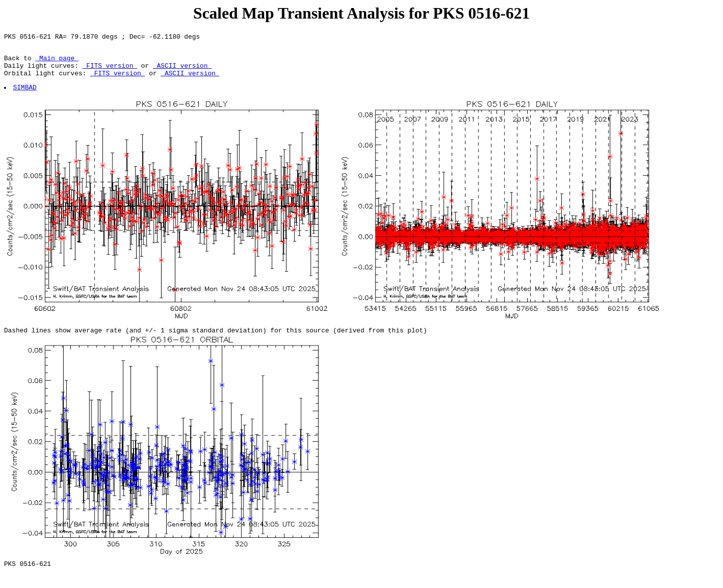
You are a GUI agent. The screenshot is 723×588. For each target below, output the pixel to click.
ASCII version (182, 71)
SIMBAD (25, 96)
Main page (57, 62)
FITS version (110, 71)
